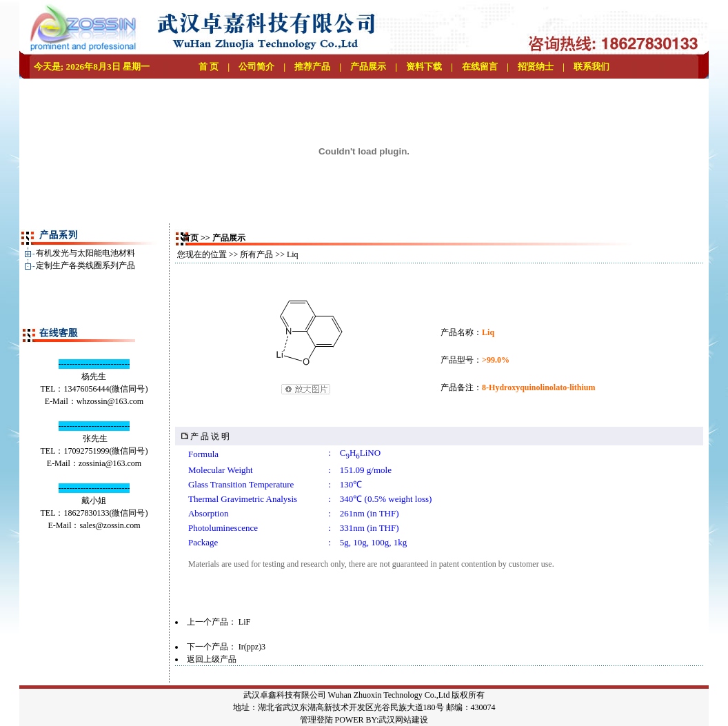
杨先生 (94, 376)
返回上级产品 (212, 659)
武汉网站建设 (403, 720)
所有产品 (256, 254)
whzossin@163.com (110, 401)
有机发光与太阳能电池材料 (85, 253)
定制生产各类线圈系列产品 (85, 265)
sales (87, 525)
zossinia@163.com (110, 463)
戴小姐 (94, 501)
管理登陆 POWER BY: (340, 720)
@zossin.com (118, 525)
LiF (244, 622)
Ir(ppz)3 (252, 647)
